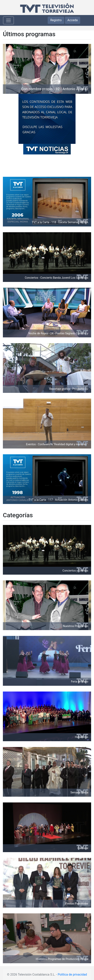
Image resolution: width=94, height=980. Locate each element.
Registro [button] (56, 20)
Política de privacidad (72, 975)
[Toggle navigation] (8, 20)
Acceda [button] (73, 20)
